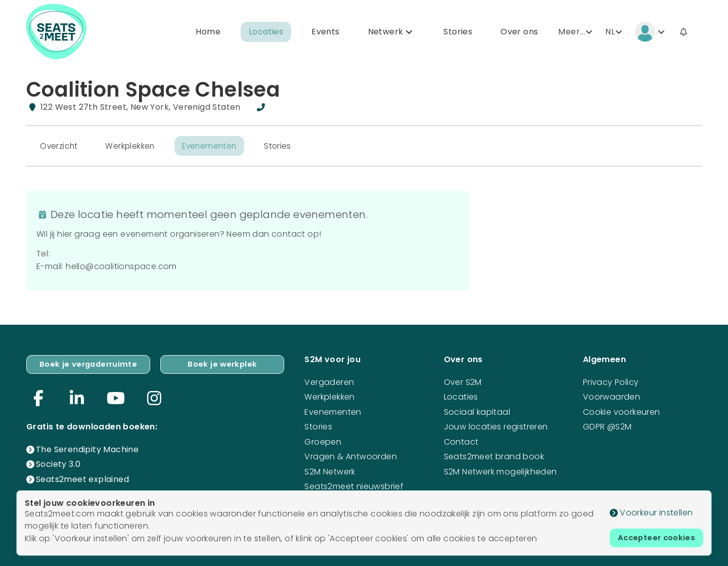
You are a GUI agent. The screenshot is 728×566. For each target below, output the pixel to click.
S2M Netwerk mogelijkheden (500, 470)
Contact (461, 440)
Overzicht (60, 147)
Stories (458, 32)
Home (208, 32)
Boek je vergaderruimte (88, 363)
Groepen (323, 440)
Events (325, 32)
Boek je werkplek (222, 363)
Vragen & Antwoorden (351, 455)
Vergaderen (329, 381)
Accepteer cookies (654, 537)
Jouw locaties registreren (496, 425)
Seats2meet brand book (494, 455)
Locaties (266, 32)
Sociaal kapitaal (477, 410)
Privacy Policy (611, 381)
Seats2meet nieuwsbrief (354, 485)
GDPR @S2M (607, 425)
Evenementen (215, 147)
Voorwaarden (611, 395)
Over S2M (463, 381)
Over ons (519, 32)
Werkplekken (133, 147)
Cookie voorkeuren (622, 410)
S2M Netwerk (330, 470)
